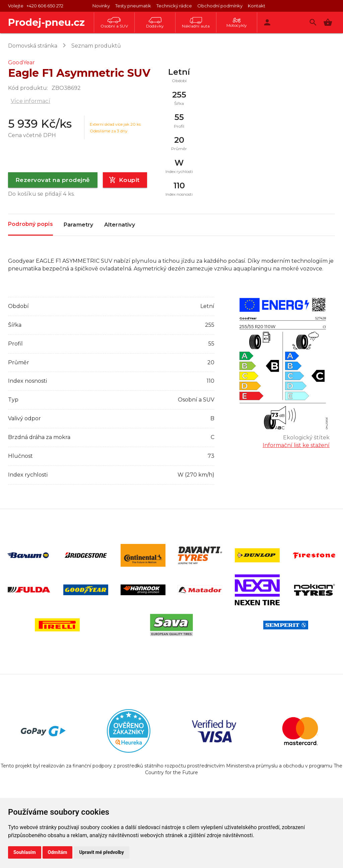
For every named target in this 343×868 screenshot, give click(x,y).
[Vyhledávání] (313, 22)
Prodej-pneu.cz (46, 22)
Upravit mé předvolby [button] (101, 852)
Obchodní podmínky (220, 6)
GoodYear (22, 63)
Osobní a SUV (114, 23)
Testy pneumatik (133, 6)
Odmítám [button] (58, 852)
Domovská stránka (33, 46)
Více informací (30, 101)
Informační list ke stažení (296, 445)
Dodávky (155, 23)
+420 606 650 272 (45, 6)
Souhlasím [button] (25, 852)
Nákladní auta (196, 23)
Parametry (79, 225)
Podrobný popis (30, 224)
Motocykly (237, 23)
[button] (328, 22)
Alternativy (120, 225)
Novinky (101, 6)
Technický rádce (174, 6)
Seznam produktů (96, 46)
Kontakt (257, 6)
